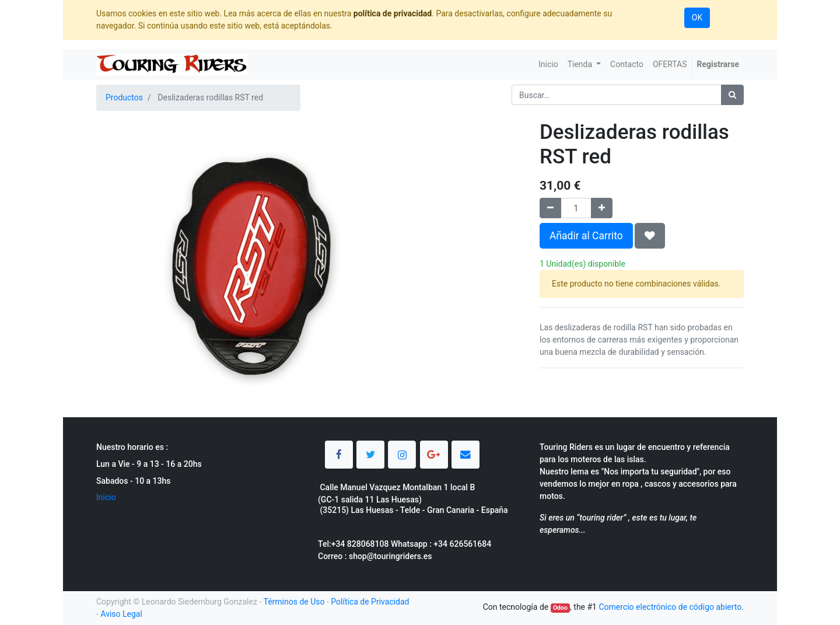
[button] (650, 236)
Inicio (106, 497)
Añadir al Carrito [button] (586, 236)
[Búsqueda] (732, 95)
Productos (124, 97)
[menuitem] (548, 64)
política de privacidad (393, 13)
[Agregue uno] (602, 208)
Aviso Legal (121, 614)
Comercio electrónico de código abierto (670, 607)
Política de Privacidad (370, 602)
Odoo (560, 608)
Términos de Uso (294, 602)
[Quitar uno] (550, 208)
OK (697, 18)
